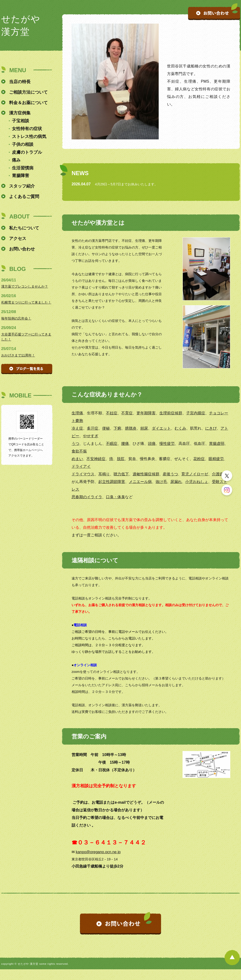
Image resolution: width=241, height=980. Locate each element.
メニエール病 (140, 482)
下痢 (117, 428)
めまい (77, 459)
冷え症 (77, 428)
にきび (211, 428)
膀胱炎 (131, 428)
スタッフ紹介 (22, 186)
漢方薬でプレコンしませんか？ (25, 286)
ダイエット (161, 428)
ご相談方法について (28, 92)
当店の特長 (20, 82)
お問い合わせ (22, 249)
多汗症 (93, 428)
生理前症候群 (171, 413)
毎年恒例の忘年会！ (16, 318)
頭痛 (152, 444)
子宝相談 (21, 121)
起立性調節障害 (112, 482)
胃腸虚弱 (217, 444)
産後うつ (170, 474)
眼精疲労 (216, 459)
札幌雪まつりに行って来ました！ (26, 302)
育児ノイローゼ (195, 474)
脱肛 (121, 459)
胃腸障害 (21, 176)
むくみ (180, 428)
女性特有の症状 (27, 129)
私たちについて (24, 228)
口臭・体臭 (115, 497)
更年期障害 (146, 413)
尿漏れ (176, 482)
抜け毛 (161, 482)
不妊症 (112, 413)
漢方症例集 (20, 113)
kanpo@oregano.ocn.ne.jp (98, 852)
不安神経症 (96, 459)
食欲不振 (79, 451)
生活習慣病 (23, 168)
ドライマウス (83, 474)
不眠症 (112, 444)
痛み (16, 160)
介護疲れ (220, 474)
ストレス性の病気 (29, 137)
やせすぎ (91, 436)
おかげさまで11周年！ (18, 355)
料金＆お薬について (28, 103)
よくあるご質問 (24, 197)
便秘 (106, 428)
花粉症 (199, 459)
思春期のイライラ (87, 497)
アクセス (18, 239)
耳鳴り (104, 474)
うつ (75, 444)
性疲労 (169, 444)
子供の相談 (23, 144)
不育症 (127, 413)
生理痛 (77, 413)
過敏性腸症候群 (146, 474)
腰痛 (125, 444)
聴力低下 (121, 474)
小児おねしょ (197, 482)
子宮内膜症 (196, 413)
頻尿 (144, 428)
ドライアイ (81, 466)
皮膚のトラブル (27, 152)
